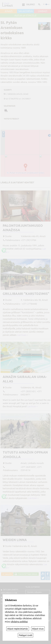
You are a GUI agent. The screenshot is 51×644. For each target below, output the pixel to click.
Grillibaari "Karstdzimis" (26, 294)
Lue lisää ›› (23, 335)
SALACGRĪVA (26, 11)
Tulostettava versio (27, 574)
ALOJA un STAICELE (25, 16)
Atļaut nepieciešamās (18, 629)
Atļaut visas (38, 629)
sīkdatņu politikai (19, 622)
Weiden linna (15, 540)
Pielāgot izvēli (26, 635)
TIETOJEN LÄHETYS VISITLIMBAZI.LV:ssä (10, 591)
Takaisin (8, 574)
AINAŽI (9, 11)
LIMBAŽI (43, 11)
